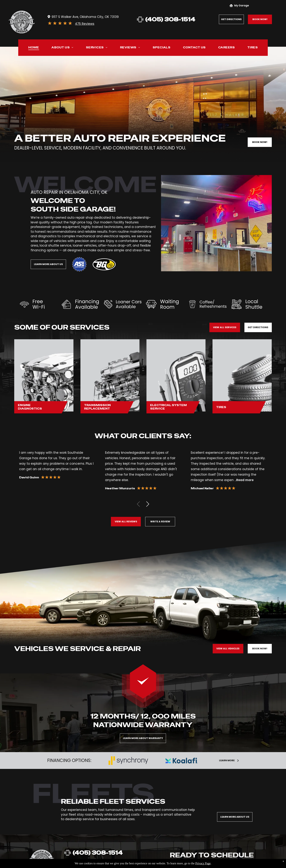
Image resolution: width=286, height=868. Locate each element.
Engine (24, 405)
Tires (221, 407)
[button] (148, 504)
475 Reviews (85, 24)
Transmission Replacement (97, 407)
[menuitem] (34, 48)
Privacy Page (203, 863)
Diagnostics (30, 409)
